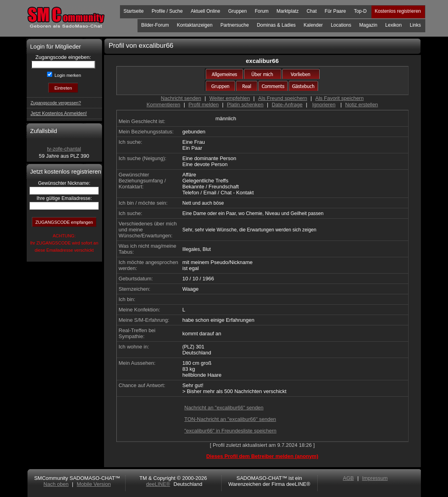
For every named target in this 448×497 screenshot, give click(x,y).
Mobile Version (94, 484)
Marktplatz (288, 11)
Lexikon (394, 25)
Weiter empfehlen (230, 98)
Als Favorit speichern (339, 98)
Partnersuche (235, 25)
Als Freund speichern (283, 98)
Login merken (67, 75)
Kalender (313, 25)
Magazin (368, 25)
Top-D (360, 11)
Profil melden (204, 105)
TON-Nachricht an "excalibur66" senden (230, 419)
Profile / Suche (167, 11)
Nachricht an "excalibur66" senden (224, 408)
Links (415, 25)
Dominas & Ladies (276, 25)
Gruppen (237, 11)
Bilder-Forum (155, 25)
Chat (311, 11)
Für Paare (335, 11)
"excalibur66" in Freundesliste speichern (231, 431)
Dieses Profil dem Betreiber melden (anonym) (262, 456)
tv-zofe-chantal (64, 149)
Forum (262, 11)
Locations (341, 25)
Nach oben (56, 484)
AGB (348, 478)
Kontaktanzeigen (195, 25)
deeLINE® (158, 484)
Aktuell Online (205, 11)
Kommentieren (164, 105)
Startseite (134, 11)
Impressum (375, 478)
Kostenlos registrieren (398, 11)
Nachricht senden (181, 98)
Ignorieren (324, 105)
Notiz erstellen (362, 105)
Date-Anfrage (287, 105)
